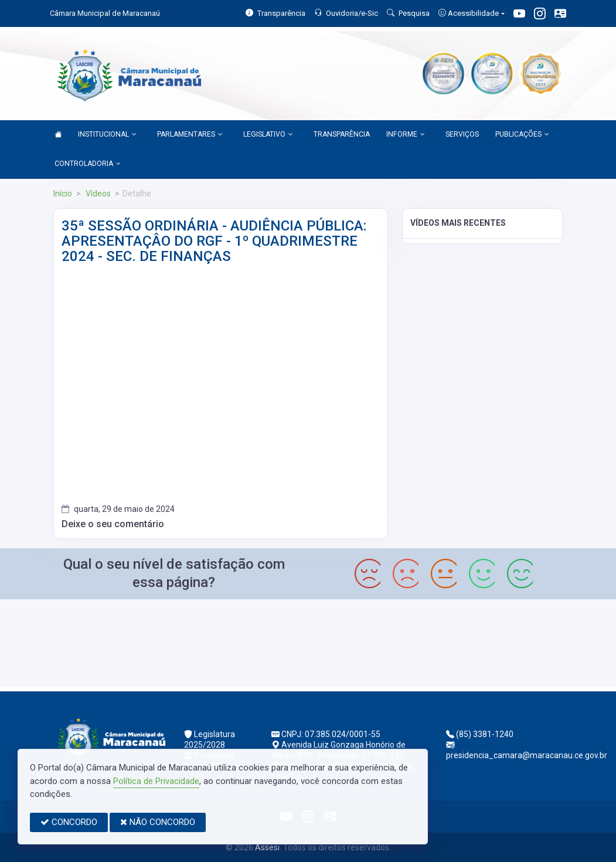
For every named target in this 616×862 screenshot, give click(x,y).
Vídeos (97, 194)
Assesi (267, 847)
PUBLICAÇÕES (522, 135)
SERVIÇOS (462, 134)
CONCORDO (69, 822)
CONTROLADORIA (88, 164)
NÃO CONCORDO (158, 822)
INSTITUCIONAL (107, 135)
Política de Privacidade (156, 781)
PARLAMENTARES (190, 135)
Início (63, 194)
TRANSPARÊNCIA (342, 134)
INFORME (406, 135)
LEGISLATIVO (268, 135)
